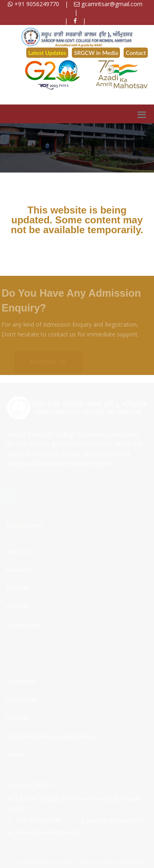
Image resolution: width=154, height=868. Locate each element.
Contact (136, 53)
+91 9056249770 (33, 4)
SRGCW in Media (96, 53)
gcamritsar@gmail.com (108, 4)
